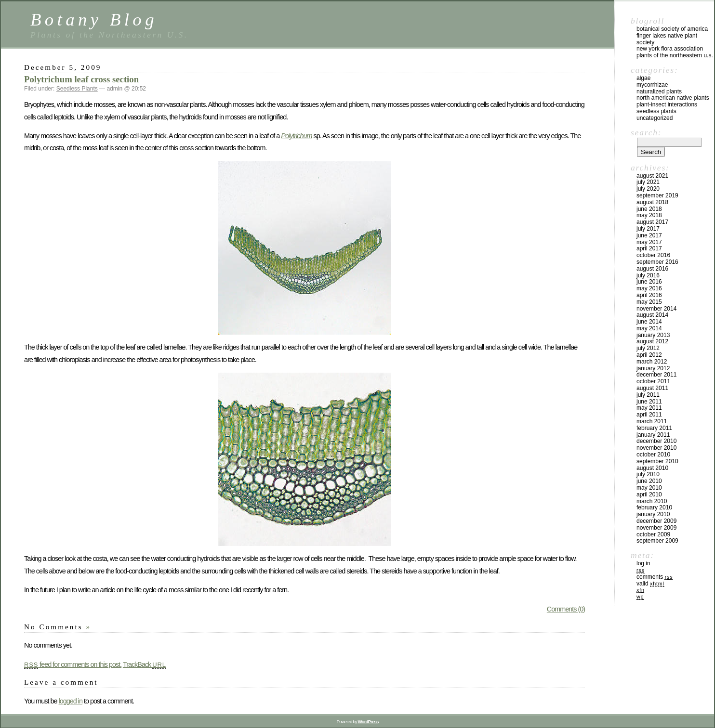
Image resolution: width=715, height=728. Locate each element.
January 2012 (653, 368)
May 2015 (649, 302)
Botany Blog (94, 19)
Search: (646, 132)
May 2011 (649, 408)
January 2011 (653, 435)
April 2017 (649, 248)
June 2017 (649, 235)
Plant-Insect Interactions (667, 104)
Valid (650, 584)
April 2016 (649, 295)
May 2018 (649, 215)
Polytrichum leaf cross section (81, 79)
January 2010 (653, 514)
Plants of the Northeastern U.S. (675, 55)
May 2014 (649, 328)
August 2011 (652, 388)
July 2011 (648, 395)
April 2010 (649, 494)
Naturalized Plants (659, 91)
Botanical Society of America (672, 29)
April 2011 (649, 415)
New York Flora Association (670, 49)
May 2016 (649, 288)
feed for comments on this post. (73, 664)
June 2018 (649, 209)
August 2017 (652, 222)
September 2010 (657, 461)
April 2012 (649, 355)
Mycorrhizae (652, 85)
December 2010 (656, 441)
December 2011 (656, 375)
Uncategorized (655, 118)
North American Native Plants (673, 98)
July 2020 (648, 189)
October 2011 (653, 381)
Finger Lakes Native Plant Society (667, 39)
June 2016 (649, 282)
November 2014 (656, 309)
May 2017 (649, 242)
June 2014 (649, 322)
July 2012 (648, 348)
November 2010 (656, 448)
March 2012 (652, 362)
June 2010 (649, 481)
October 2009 (653, 534)
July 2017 (648, 229)
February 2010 (654, 507)
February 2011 (654, 428)
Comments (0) (566, 609)
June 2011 (649, 402)
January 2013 (653, 335)
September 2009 (657, 541)
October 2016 (653, 255)
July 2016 (648, 275)
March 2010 (652, 501)
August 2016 (652, 269)
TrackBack (145, 664)
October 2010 (653, 455)
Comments (655, 577)
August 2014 (652, 315)
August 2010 (652, 468)
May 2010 (649, 488)
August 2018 (652, 202)
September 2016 (657, 262)
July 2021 (648, 182)
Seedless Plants (77, 89)
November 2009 (656, 528)
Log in (643, 563)
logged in (70, 701)
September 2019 (657, 195)
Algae (643, 78)
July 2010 (648, 474)
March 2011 (652, 421)
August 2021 (652, 176)
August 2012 (652, 341)
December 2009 (656, 521)
